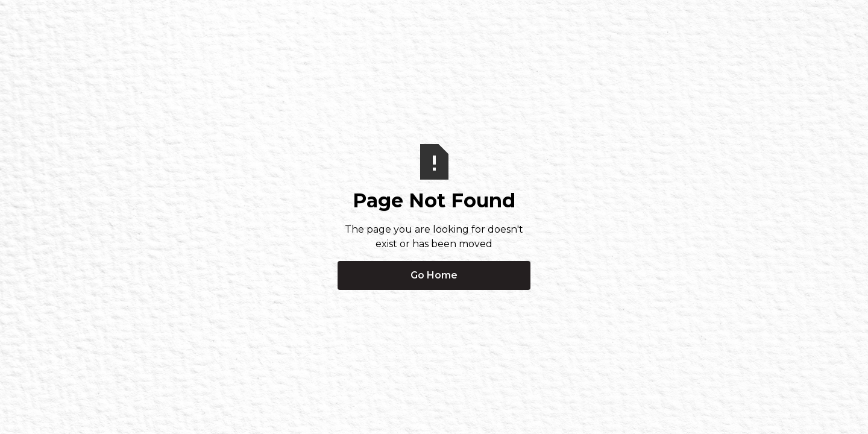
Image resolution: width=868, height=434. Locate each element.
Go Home (434, 275)
